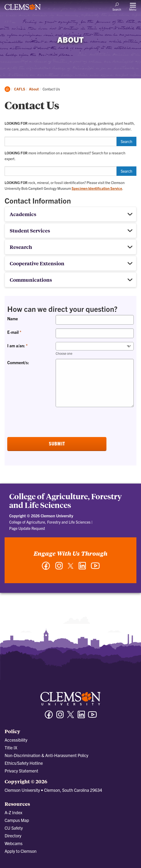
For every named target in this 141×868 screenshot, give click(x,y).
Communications (31, 280)
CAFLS (20, 89)
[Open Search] (117, 7)
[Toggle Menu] (133, 7)
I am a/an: (17, 345)
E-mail (13, 332)
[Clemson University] (23, 9)
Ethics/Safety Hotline (24, 763)
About (34, 89)
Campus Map (17, 820)
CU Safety (14, 828)
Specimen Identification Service (97, 188)
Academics (23, 214)
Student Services (30, 230)
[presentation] (44, 420)
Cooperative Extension (37, 263)
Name (13, 318)
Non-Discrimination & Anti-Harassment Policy (46, 755)
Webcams (14, 843)
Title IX (11, 748)
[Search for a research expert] (61, 171)
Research (21, 247)
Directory (13, 836)
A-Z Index (13, 812)
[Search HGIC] (61, 141)
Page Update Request (27, 528)
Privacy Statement (21, 771)
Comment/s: (18, 362)
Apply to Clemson (21, 851)
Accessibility (16, 740)
